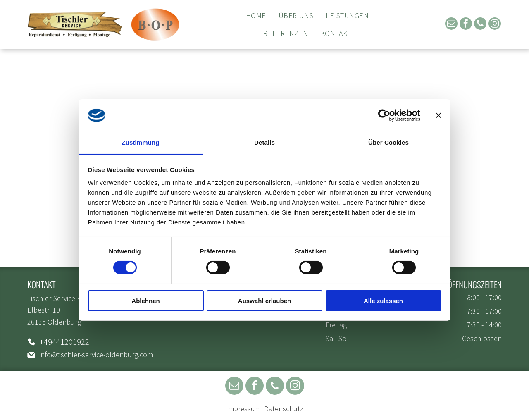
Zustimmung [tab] (141, 142)
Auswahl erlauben (264, 301)
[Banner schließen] (438, 115)
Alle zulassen (383, 301)
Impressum (243, 409)
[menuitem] (256, 16)
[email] (451, 25)
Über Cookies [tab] (388, 142)
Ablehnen (145, 301)
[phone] (480, 25)
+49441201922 (64, 342)
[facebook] (466, 25)
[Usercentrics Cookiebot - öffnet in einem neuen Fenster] (384, 115)
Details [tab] (264, 142)
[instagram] (495, 25)
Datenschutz (284, 409)
